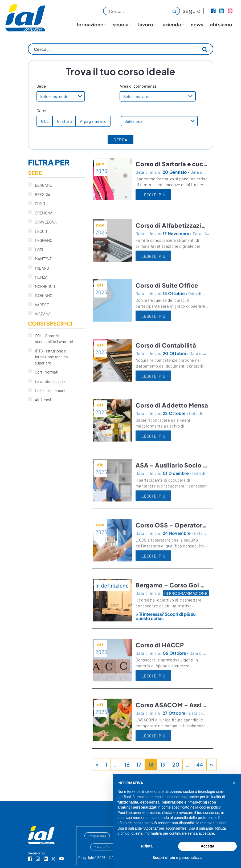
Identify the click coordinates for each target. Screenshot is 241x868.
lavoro (146, 24)
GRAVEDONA (44, 222)
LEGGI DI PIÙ (153, 195)
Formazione (90, 24)
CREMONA (42, 213)
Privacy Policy (105, 847)
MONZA (39, 277)
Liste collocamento (50, 390)
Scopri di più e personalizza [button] (177, 858)
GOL (45, 121)
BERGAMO (42, 185)
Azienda (172, 24)
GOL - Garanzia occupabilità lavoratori (52, 339)
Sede (41, 86)
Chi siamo (221, 24)
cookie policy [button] (210, 807)
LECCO (39, 231)
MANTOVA (42, 258)
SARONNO (42, 295)
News (197, 24)
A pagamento (93, 121)
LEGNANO (42, 240)
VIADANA (41, 314)
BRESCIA (41, 194)
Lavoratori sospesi (49, 381)
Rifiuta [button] (147, 846)
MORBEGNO (43, 286)
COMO (38, 203)
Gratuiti (64, 121)
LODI (37, 249)
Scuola (121, 24)
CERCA (120, 139)
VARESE (40, 305)
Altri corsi (41, 399)
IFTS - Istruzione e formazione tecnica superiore (48, 357)
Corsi (41, 110)
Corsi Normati (45, 372)
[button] (234, 783)
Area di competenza (138, 86)
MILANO (40, 268)
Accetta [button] (208, 846)
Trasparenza (97, 836)
